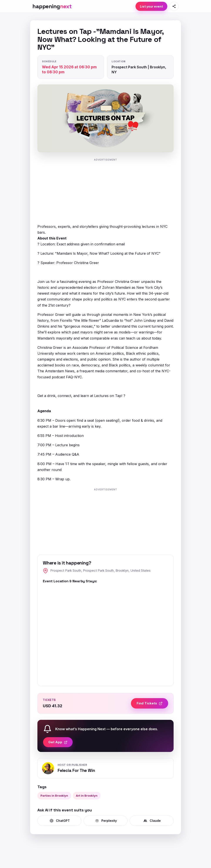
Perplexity (106, 821)
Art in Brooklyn (87, 796)
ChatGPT (59, 821)
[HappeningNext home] (52, 6)
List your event (151, 6)
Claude (152, 821)
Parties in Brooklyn (54, 796)
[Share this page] (174, 6)
